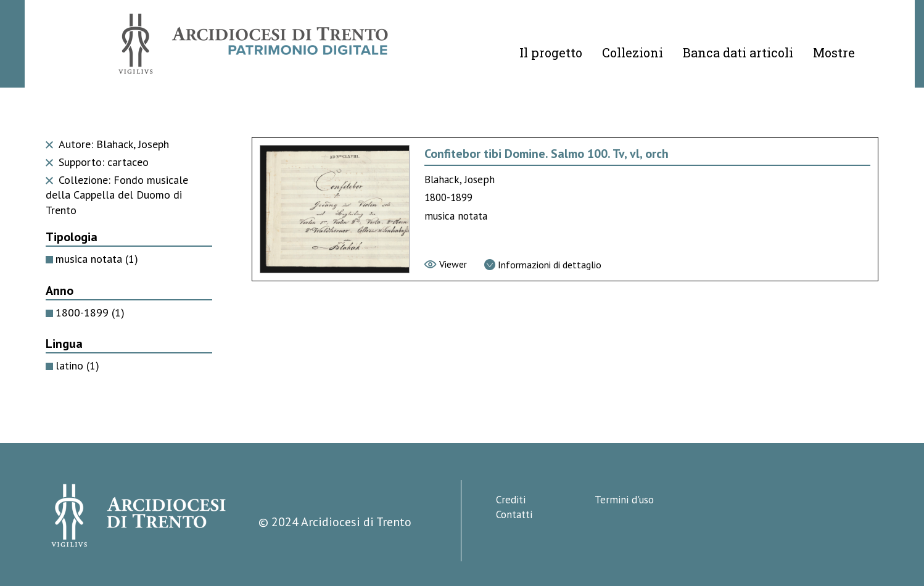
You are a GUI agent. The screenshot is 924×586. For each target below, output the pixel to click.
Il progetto (551, 52)
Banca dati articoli (738, 52)
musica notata (97, 259)
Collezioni (633, 52)
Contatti (514, 514)
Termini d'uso (624, 500)
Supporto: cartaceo (97, 162)
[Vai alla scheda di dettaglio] (543, 265)
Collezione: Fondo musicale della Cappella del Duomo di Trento (117, 195)
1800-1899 (90, 312)
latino (77, 365)
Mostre (834, 52)
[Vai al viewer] (446, 264)
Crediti (511, 500)
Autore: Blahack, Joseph (107, 144)
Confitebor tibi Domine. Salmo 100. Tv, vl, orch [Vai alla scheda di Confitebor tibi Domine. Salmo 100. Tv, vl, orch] (547, 154)
